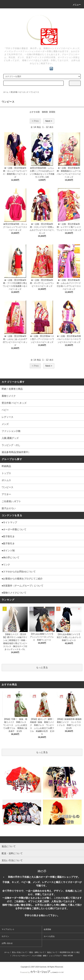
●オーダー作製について (14, 529)
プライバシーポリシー (20, 956)
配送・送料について (37, 952)
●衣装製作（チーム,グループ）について (22, 586)
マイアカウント (8, 929)
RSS (65, 956)
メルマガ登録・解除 (39, 956)
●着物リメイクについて (14, 593)
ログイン (5, 936)
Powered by (42, 972)
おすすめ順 (35, 112)
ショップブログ (55, 956)
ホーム (6, 92)
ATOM (70, 956)
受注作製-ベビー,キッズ (19, 92)
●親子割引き (8, 543)
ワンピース (35, 92)
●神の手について (10, 558)
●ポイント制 (8, 550)
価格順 (45, 112)
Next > (49, 121)
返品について (52, 952)
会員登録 (47, 929)
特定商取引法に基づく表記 (70, 952)
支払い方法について (19, 952)
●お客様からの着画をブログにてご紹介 (22, 579)
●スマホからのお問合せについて (19, 572)
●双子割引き (8, 536)
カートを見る (49, 936)
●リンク (6, 565)
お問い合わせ (7, 943)
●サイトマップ (9, 522)
